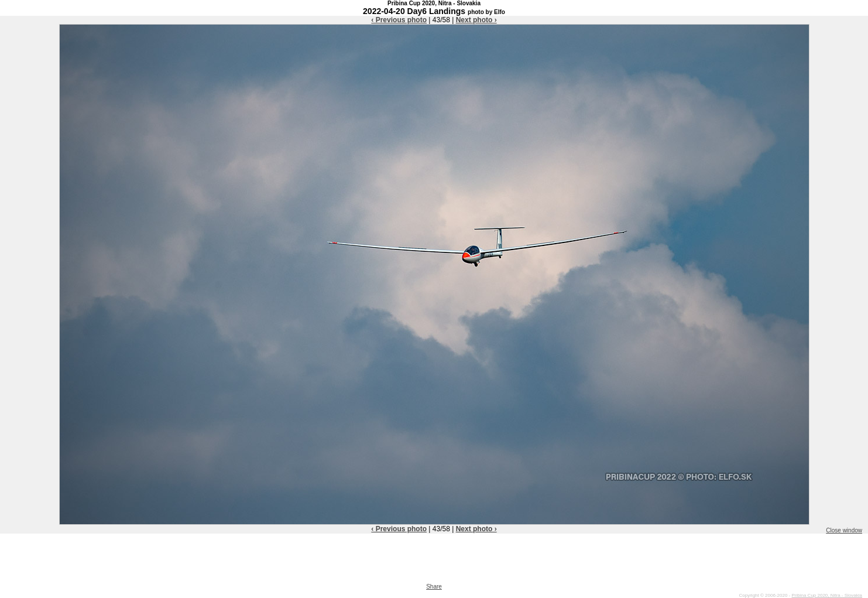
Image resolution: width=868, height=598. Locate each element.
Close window (844, 530)
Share (434, 587)
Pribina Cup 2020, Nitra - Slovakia (827, 595)
